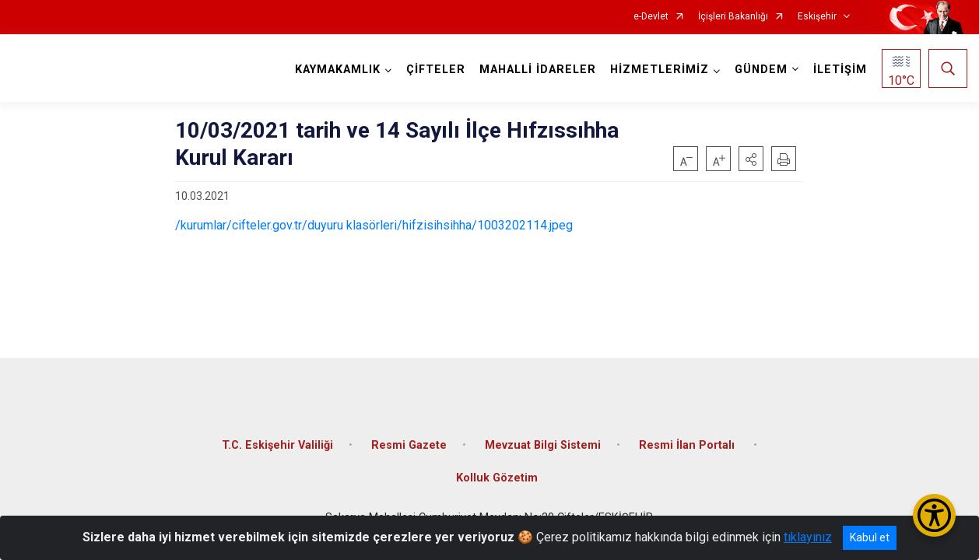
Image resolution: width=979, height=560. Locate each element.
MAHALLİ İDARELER (538, 70)
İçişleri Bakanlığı (733, 17)
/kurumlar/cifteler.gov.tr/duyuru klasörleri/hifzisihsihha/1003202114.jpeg (374, 225)
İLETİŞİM (840, 70)
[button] (751, 159)
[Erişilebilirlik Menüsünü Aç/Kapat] (934, 515)
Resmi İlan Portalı (688, 445)
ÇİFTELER (436, 70)
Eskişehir (817, 17)
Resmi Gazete (409, 445)
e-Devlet (651, 17)
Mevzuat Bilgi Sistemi (543, 445)
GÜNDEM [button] (761, 70)
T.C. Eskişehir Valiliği (277, 445)
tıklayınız (808, 537)
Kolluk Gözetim (497, 478)
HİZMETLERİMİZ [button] (660, 70)
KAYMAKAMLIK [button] (338, 70)
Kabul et (870, 537)
